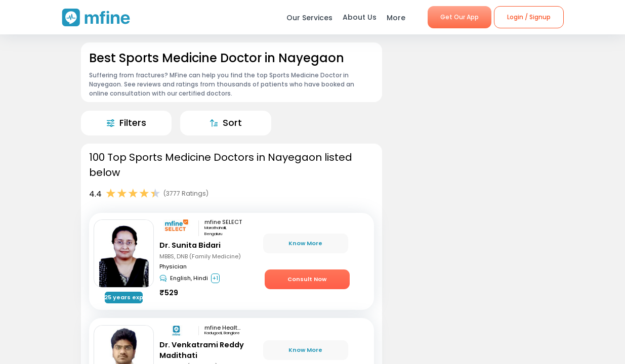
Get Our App (460, 17)
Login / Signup (529, 17)
